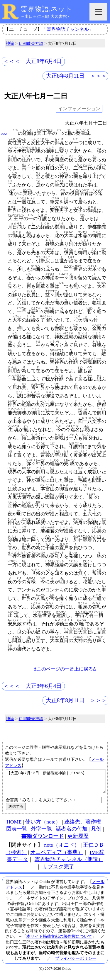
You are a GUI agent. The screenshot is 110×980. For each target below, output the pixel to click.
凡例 (96, 833)
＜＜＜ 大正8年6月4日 (33, 61)
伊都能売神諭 (31, 43)
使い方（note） (43, 826)
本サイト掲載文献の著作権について (59, 941)
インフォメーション (79, 109)
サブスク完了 (58, 871)
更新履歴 (78, 841)
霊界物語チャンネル (68, 29)
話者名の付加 (72, 833)
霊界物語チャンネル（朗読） (69, 864)
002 (4, 133)
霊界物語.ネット (46, 9)
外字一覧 (41, 833)
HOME (14, 826)
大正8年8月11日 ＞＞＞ (76, 76)
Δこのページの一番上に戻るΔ (65, 669)
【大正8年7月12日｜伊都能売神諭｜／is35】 (56, 784)
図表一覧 (17, 833)
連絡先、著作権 (83, 826)
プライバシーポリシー (76, 963)
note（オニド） (62, 849)
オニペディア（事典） (57, 857)
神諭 (10, 43)
